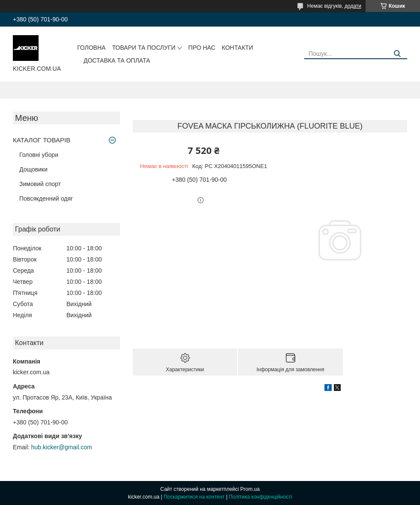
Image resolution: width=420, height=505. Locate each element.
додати (353, 6)
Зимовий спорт (40, 184)
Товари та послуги (144, 48)
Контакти (237, 48)
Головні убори (39, 155)
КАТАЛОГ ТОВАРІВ (42, 140)
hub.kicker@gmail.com (62, 447)
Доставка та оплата (117, 60)
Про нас (202, 48)
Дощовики (33, 169)
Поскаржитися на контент (194, 497)
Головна (91, 48)
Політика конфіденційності (261, 497)
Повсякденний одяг (46, 198)
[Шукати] (397, 54)
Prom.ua (250, 489)
